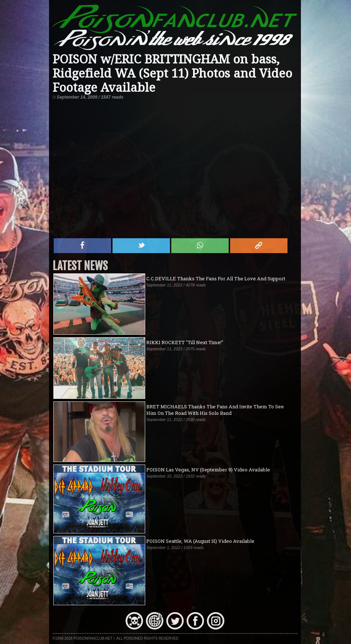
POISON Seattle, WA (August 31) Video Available (200, 541)
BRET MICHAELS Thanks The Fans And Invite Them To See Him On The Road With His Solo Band (215, 410)
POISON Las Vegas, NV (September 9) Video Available (208, 470)
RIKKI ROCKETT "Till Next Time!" (185, 342)
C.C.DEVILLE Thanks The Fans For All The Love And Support (216, 278)
